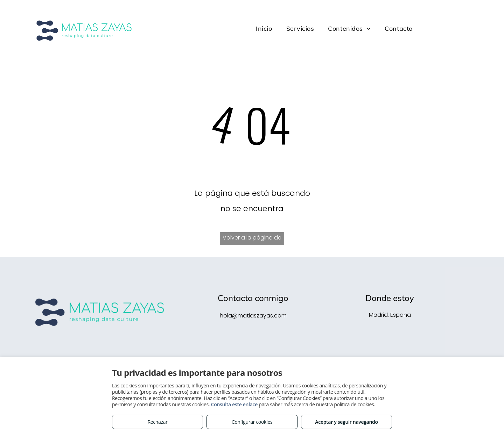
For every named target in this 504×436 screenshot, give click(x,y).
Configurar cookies (252, 422)
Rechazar (157, 422)
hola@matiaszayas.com (253, 316)
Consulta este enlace (234, 404)
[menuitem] (264, 29)
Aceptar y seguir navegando (346, 422)
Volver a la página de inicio (252, 239)
